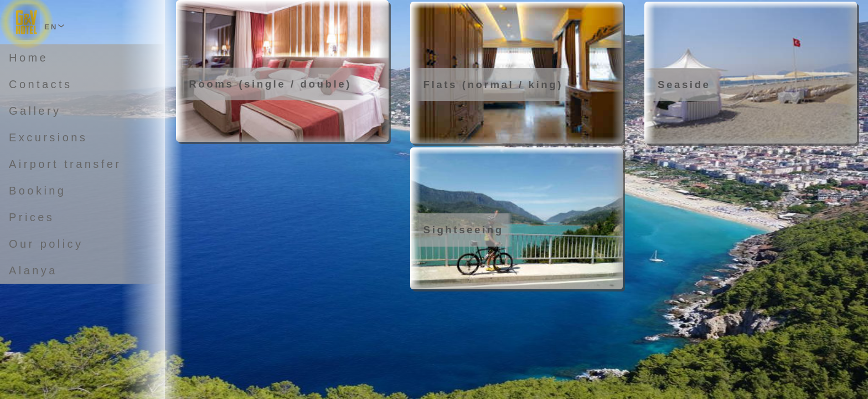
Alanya (33, 270)
